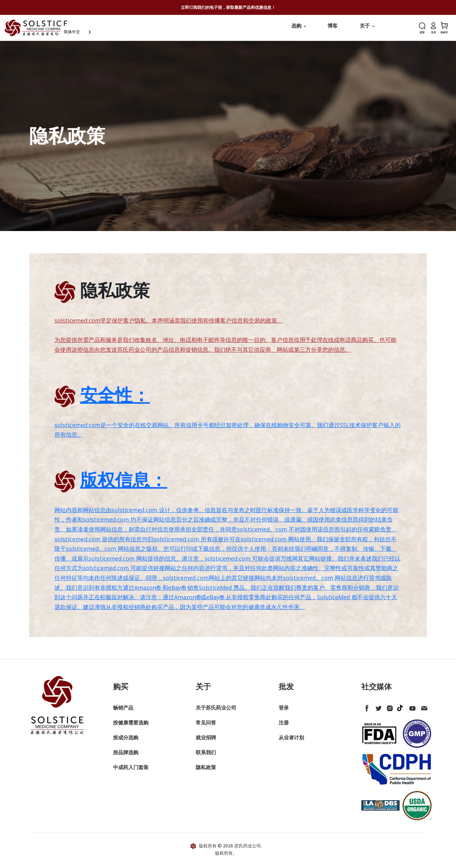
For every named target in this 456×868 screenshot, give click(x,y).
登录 (284, 712)
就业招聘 (206, 742)
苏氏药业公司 (248, 849)
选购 (299, 30)
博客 (332, 30)
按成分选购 (126, 742)
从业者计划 (291, 742)
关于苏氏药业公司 (216, 712)
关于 (367, 30)
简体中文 (84, 30)
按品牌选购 (126, 756)
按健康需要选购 (131, 727)
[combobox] (90, 30)
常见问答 (206, 727)
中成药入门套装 (131, 771)
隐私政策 (206, 771)
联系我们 (206, 756)
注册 (284, 727)
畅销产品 (123, 712)
